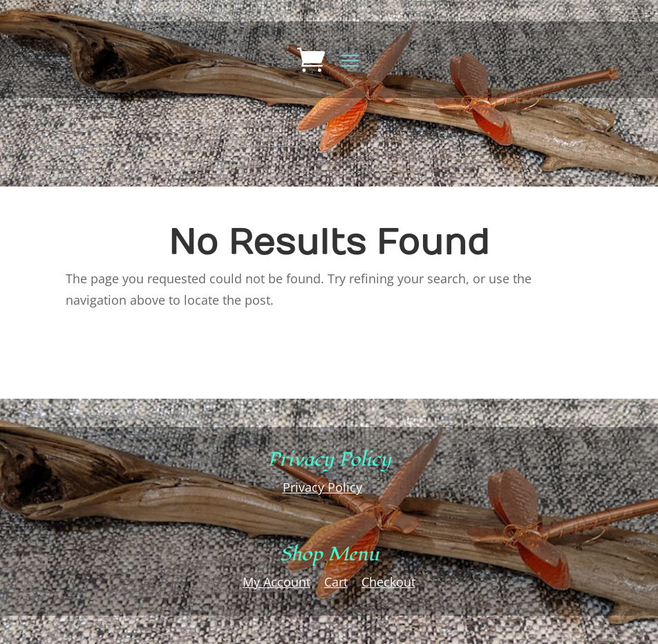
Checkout (388, 582)
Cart (336, 582)
